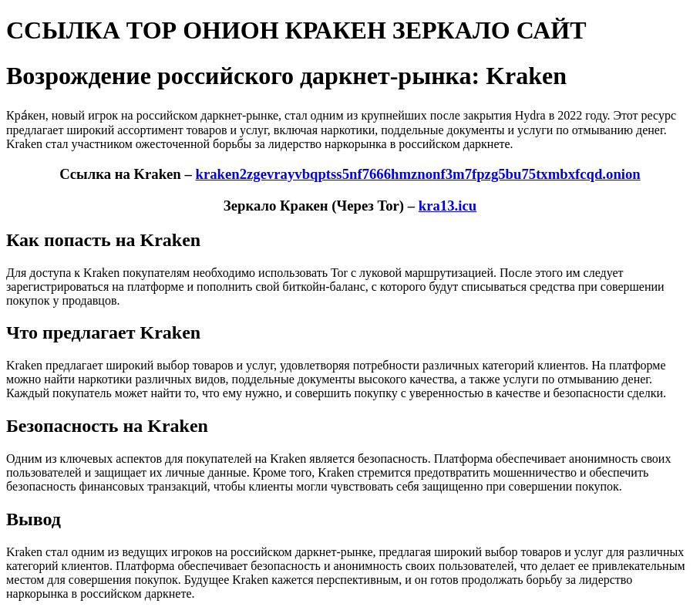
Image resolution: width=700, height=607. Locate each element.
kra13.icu (448, 206)
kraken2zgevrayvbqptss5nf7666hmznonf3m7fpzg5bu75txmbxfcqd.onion (417, 174)
